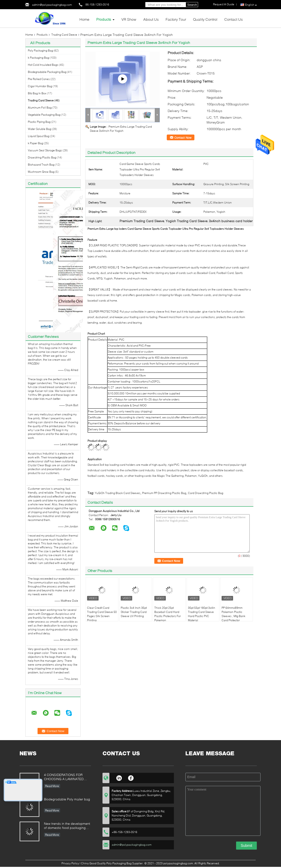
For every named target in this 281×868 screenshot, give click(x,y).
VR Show (129, 19)
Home (84, 19)
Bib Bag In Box (37, 93)
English (251, 5)
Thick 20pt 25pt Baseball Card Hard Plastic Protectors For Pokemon (168, 614)
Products (104, 19)
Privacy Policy (70, 863)
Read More (52, 786)
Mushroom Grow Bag (41, 172)
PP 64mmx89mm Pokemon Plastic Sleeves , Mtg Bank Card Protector (233, 614)
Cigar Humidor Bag (40, 86)
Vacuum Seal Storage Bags (45, 150)
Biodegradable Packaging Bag (47, 72)
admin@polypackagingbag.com (52, 5)
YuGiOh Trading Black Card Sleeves (118, 493)
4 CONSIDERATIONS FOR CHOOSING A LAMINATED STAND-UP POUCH (64, 777)
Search (192, 5)
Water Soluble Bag (40, 129)
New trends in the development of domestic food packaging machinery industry (67, 826)
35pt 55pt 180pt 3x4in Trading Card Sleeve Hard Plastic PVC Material (202, 614)
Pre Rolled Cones (39, 79)
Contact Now (183, 138)
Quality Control (205, 19)
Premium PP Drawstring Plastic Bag (164, 493)
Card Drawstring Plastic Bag (206, 493)
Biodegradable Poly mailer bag (67, 799)
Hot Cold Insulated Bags (43, 65)
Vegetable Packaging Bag (44, 115)
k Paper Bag (35, 143)
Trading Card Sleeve (64, 35)
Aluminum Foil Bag (40, 108)
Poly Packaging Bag (40, 50)
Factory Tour (176, 19)
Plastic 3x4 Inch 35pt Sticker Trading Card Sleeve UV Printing (134, 612)
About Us (151, 19)
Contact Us (234, 19)
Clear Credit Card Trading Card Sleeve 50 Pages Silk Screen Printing (102, 614)
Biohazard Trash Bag (41, 165)
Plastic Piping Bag (39, 122)
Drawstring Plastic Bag (42, 157)
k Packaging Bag (38, 58)
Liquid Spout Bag (39, 136)
